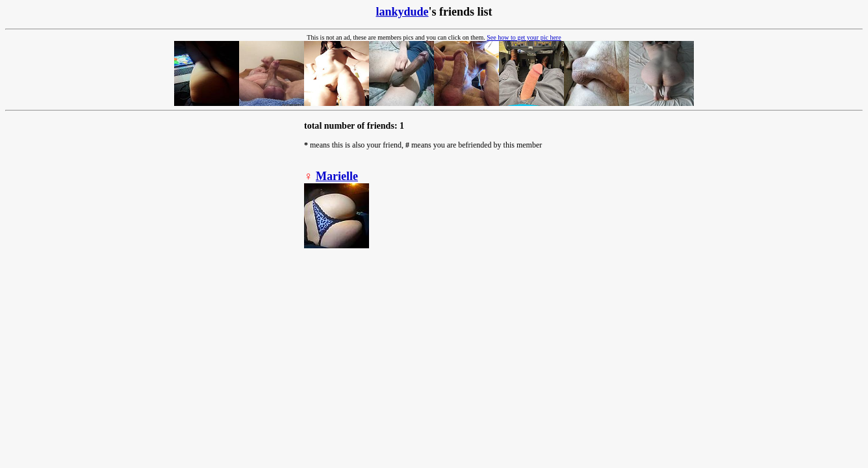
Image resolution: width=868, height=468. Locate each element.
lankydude (402, 12)
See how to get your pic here (524, 37)
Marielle (337, 176)
